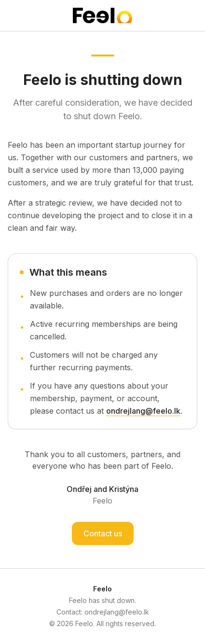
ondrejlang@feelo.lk (143, 411)
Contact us (103, 533)
